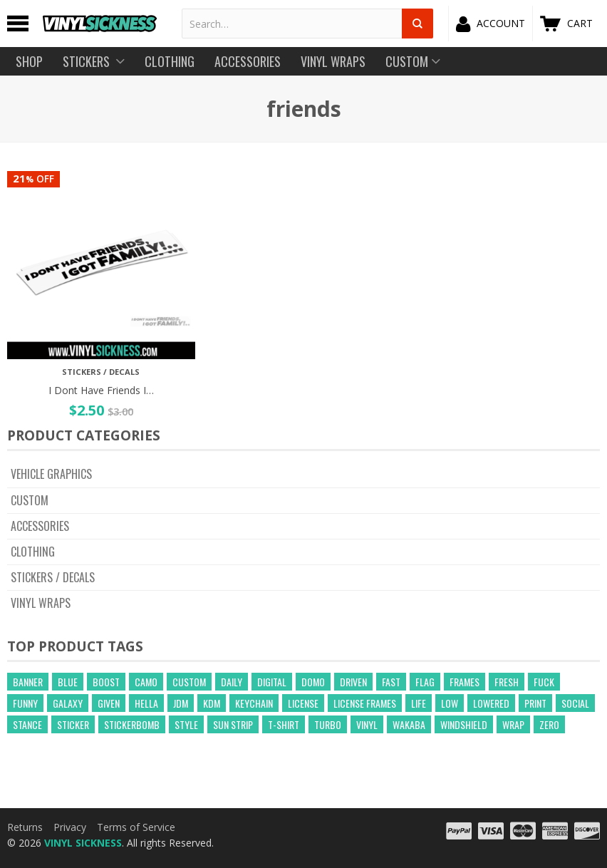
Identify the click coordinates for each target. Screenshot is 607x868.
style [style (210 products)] (186, 724)
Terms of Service (136, 827)
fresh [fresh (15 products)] (507, 682)
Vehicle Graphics (51, 474)
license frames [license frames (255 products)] (365, 703)
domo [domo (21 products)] (313, 682)
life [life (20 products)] (419, 703)
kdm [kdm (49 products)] (212, 703)
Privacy (70, 827)
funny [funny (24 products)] (25, 703)
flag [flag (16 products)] (425, 682)
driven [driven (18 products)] (353, 682)
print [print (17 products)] (535, 703)
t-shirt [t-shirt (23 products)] (284, 724)
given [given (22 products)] (109, 703)
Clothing (33, 552)
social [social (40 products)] (575, 703)
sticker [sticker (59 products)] (73, 724)
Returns (25, 827)
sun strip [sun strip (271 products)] (233, 724)
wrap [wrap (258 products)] (513, 724)
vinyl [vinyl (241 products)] (367, 724)
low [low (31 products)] (450, 703)
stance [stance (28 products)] (27, 724)
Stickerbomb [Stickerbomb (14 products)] (132, 724)
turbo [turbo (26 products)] (328, 724)
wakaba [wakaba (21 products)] (409, 724)
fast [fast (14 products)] (391, 682)
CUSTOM (30, 500)
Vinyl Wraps (41, 603)
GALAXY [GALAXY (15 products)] (68, 703)
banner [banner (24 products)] (28, 682)
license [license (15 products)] (303, 703)
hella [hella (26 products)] (146, 703)
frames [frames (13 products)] (465, 682)
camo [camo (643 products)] (146, 682)
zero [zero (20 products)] (549, 724)
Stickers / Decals (53, 577)
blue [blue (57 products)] (68, 682)
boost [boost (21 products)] (106, 682)
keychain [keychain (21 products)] (254, 703)
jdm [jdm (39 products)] (181, 703)
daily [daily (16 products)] (232, 682)
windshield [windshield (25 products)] (464, 724)
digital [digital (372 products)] (272, 682)
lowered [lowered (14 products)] (491, 703)
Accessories (40, 526)
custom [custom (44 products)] (189, 682)
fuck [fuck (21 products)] (544, 682)
